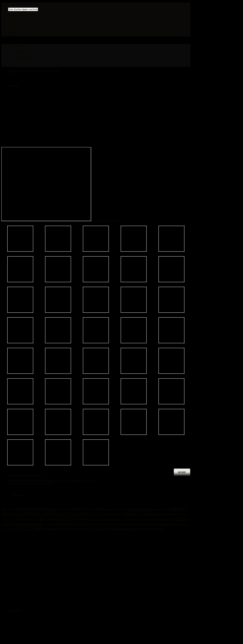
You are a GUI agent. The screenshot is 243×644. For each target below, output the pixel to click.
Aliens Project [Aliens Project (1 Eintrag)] (8, 509)
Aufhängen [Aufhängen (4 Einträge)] (58, 509)
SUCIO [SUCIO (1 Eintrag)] (16, 529)
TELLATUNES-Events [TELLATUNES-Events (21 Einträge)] (38, 528)
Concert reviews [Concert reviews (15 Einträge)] (139, 509)
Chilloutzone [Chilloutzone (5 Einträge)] (103, 509)
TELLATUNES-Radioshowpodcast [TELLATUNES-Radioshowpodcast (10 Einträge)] (116, 529)
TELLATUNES (22, 21)
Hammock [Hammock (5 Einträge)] (118, 514)
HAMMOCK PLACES (26, 26)
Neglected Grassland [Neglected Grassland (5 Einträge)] (94, 519)
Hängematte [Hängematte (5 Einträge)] (170, 514)
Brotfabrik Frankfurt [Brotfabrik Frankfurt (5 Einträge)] (80, 509)
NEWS (11, 18)
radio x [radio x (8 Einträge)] (102, 524)
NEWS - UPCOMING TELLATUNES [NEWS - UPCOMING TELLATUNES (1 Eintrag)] (133, 519)
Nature (56, 71)
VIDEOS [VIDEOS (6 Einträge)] (148, 529)
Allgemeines (15, 71)
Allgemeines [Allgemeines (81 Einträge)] (29, 508)
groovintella (12, 85)
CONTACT (14, 35)
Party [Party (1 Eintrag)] (45, 524)
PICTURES (14, 24)
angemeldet (18, 495)
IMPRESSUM (15, 610)
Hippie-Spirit (14, 475)
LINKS (11, 32)
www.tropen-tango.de (106, 220)
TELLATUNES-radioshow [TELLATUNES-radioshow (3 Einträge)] (73, 529)
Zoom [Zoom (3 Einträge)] (159, 529)
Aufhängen (29, 71)
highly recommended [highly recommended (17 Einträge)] (143, 514)
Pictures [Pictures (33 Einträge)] (81, 524)
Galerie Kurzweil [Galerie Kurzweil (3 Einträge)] (101, 514)
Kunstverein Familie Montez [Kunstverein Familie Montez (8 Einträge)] (37, 519)
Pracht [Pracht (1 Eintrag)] (93, 524)
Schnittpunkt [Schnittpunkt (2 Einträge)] (166, 524)
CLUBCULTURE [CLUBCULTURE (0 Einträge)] (119, 509)
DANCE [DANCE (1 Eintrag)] (157, 509)
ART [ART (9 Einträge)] (46, 509)
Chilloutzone (44, 71)
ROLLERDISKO (16, 29)
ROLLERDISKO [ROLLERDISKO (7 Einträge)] (147, 524)
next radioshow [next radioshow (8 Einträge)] (163, 519)
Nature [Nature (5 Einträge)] (74, 519)
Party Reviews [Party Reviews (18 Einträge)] (60, 524)
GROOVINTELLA (17, 15)
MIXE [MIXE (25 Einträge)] (64, 519)
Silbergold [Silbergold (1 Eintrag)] (179, 524)
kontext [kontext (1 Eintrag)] (10, 519)
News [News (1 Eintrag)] (112, 519)
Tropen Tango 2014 (31, 475)
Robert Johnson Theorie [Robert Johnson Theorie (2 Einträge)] (122, 524)
